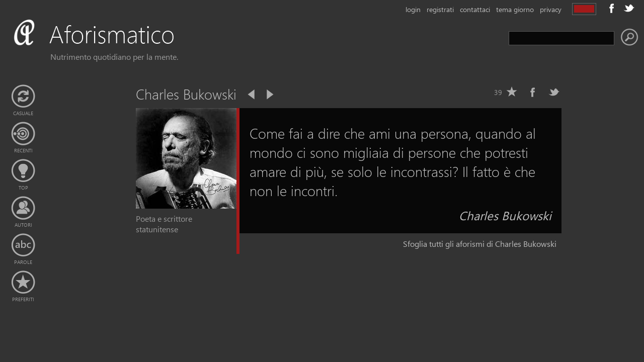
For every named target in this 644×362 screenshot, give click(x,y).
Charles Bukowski (505, 215)
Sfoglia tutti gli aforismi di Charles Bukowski (480, 244)
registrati (440, 9)
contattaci (475, 9)
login (413, 9)
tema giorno (515, 9)
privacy (551, 9)
